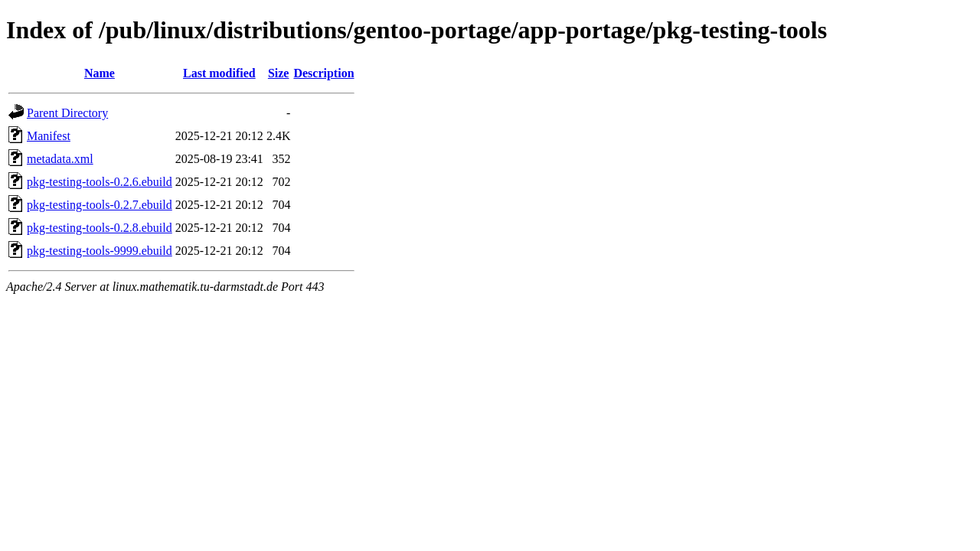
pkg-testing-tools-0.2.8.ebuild (100, 228)
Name (100, 73)
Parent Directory (67, 113)
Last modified (219, 73)
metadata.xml (60, 159)
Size (279, 73)
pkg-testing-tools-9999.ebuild (100, 251)
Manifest (49, 136)
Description (323, 73)
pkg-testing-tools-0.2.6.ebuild (100, 182)
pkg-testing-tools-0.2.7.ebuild (100, 205)
